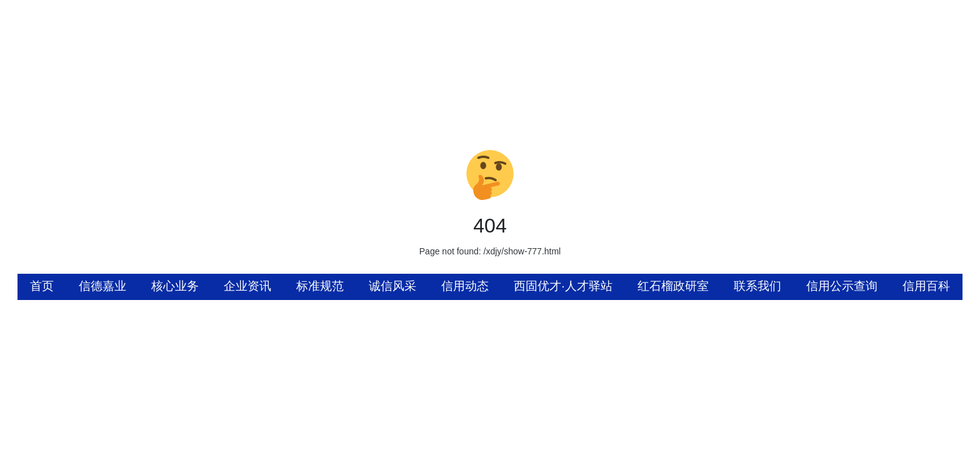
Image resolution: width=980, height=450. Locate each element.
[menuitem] (42, 287)
